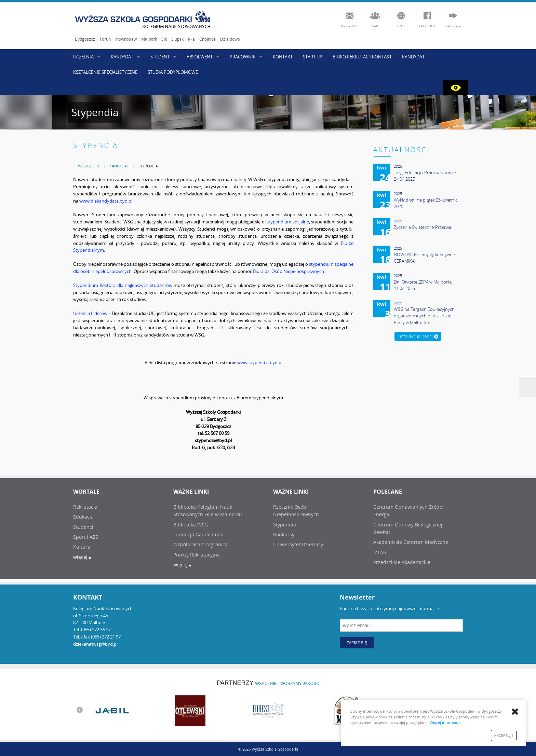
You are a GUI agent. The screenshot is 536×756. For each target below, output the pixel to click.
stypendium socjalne (288, 222)
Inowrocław (126, 39)
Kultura (82, 547)
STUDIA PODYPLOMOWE (173, 72)
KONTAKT (283, 57)
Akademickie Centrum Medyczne (411, 542)
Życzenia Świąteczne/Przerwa (423, 227)
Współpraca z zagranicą (200, 544)
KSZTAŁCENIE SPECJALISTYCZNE (105, 72)
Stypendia (148, 166)
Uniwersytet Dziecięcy (298, 544)
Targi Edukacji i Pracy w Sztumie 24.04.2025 (425, 176)
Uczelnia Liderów (90, 313)
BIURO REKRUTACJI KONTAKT (362, 57)
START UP (313, 57)
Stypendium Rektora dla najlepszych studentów (123, 285)
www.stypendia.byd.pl (260, 362)
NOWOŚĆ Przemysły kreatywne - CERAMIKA (426, 258)
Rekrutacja (85, 507)
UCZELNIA (83, 57)
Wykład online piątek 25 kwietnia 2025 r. (426, 203)
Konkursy (284, 534)
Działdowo (230, 39)
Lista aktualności (418, 336)
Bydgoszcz (85, 39)
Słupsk (177, 39)
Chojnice (207, 39)
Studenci (83, 527)
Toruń (105, 39)
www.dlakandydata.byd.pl (106, 201)
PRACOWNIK (243, 57)
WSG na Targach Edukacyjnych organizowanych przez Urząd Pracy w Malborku (424, 316)
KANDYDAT (122, 57)
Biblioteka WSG (191, 525)
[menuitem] (89, 166)
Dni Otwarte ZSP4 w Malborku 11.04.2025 (423, 285)
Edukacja (83, 517)
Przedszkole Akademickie (402, 562)
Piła (191, 39)
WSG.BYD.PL (89, 166)
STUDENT (160, 57)
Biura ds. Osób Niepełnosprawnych (289, 271)
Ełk (164, 39)
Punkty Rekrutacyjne (197, 555)
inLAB (380, 552)
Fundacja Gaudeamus (198, 534)
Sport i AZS (86, 537)
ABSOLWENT (200, 57)
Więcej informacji (445, 722)
